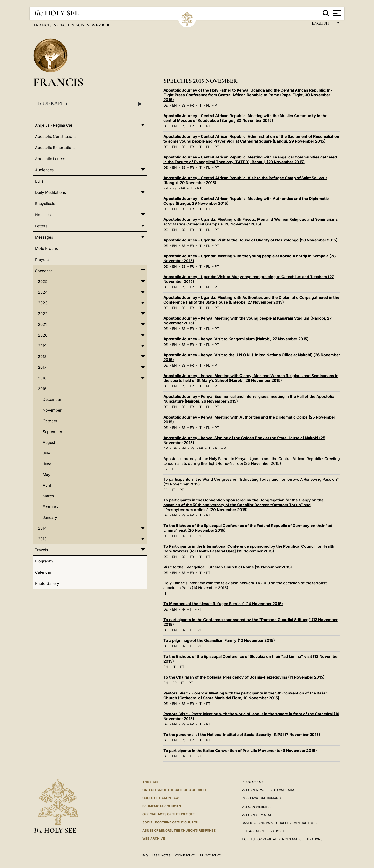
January (50, 517)
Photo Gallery (47, 583)
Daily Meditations (50, 192)
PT (217, 105)
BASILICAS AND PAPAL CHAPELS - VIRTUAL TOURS (280, 823)
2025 (43, 281)
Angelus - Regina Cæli (55, 125)
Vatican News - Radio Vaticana (268, 790)
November (52, 410)
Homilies (43, 215)
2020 (43, 335)
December (52, 399)
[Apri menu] (336, 13)
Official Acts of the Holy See (169, 814)
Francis (43, 25)
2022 (43, 314)
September (52, 432)
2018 (42, 357)
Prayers (42, 260)
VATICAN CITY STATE (257, 815)
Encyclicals (45, 204)
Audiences (44, 170)
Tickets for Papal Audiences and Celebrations (282, 839)
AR (166, 448)
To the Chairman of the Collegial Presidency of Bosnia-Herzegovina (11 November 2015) (244, 677)
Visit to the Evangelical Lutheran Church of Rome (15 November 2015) (228, 567)
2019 (42, 346)
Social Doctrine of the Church (170, 822)
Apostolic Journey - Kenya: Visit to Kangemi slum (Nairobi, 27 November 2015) (236, 339)
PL (208, 105)
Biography (90, 103)
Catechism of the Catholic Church (174, 790)
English (323, 24)
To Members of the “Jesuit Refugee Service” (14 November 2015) (223, 604)
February (51, 507)
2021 (42, 324)
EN (174, 105)
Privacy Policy (210, 855)
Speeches (64, 25)
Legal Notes (161, 855)
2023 (43, 303)
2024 (43, 292)
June (47, 464)
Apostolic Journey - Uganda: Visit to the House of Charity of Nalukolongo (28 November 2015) (250, 240)
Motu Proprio (47, 248)
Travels (42, 550)
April (47, 485)
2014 (42, 528)
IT (200, 105)
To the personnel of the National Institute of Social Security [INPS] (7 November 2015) (242, 735)
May (47, 475)
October (50, 421)
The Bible (150, 782)
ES (183, 105)
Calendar (43, 572)
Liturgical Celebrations (263, 831)
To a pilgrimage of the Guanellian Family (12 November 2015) (219, 640)
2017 (42, 367)
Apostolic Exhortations (55, 148)
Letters (41, 226)
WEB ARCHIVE (154, 838)
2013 (42, 539)
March (48, 496)
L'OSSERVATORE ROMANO (261, 798)
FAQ (145, 855)
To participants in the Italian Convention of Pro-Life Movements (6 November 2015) (240, 751)
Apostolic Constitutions (56, 136)
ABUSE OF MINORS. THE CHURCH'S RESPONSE (179, 830)
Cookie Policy (185, 855)
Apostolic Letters (50, 159)
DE (166, 105)
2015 (81, 25)
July (46, 453)
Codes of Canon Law (161, 798)
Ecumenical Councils (162, 806)
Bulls (39, 181)
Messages (44, 237)
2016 (42, 378)
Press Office (252, 782)
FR (192, 105)
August (49, 442)
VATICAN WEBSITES (257, 807)
